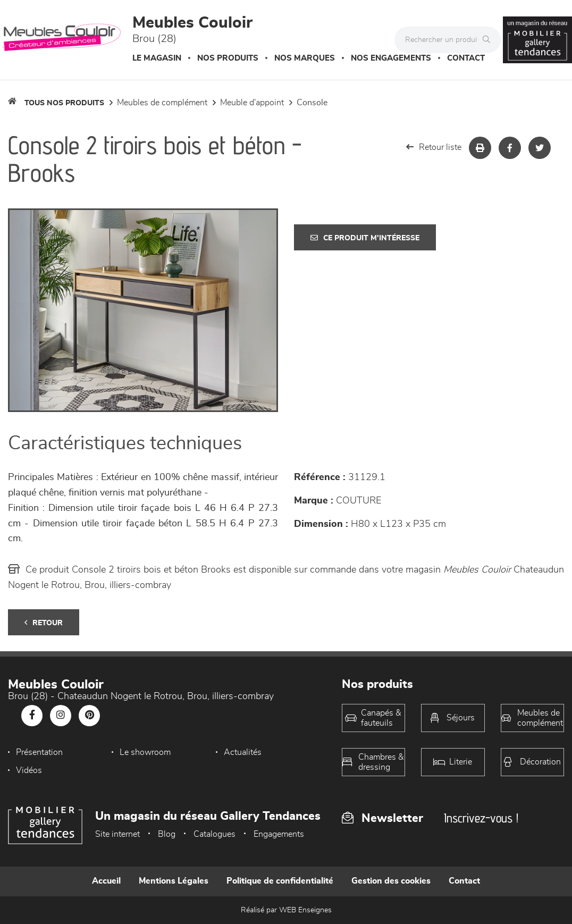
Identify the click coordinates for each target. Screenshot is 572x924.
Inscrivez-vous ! (481, 818)
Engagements (279, 834)
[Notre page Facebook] (32, 716)
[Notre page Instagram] (61, 716)
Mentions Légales (174, 881)
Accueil (106, 881)
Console (312, 103)
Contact (466, 58)
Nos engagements (391, 58)
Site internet (117, 834)
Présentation (39, 752)
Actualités (243, 752)
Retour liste (434, 147)
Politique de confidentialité (280, 881)
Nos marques (305, 58)
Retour (44, 623)
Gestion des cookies (391, 881)
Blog (167, 834)
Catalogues (215, 834)
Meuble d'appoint (252, 103)
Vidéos (29, 770)
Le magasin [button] (157, 58)
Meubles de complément (162, 103)
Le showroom (145, 752)
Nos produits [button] (228, 58)
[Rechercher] (489, 40)
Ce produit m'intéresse (365, 238)
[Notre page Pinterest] (89, 716)
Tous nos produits (64, 103)
